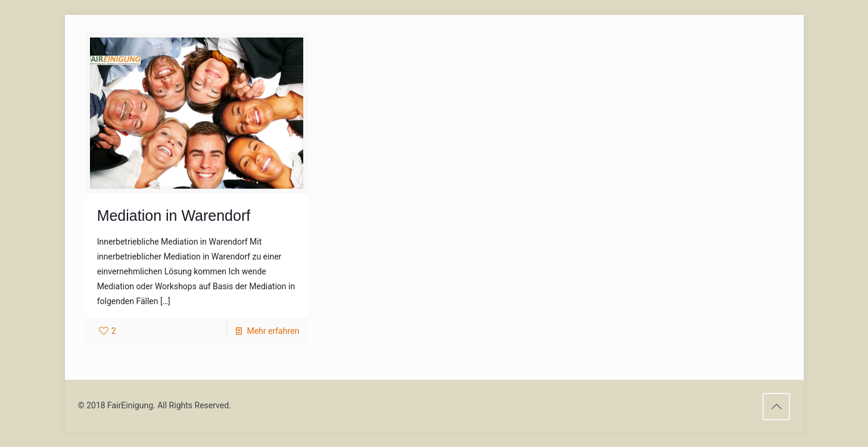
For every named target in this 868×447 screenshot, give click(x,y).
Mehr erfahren (273, 331)
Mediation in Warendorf (174, 215)
